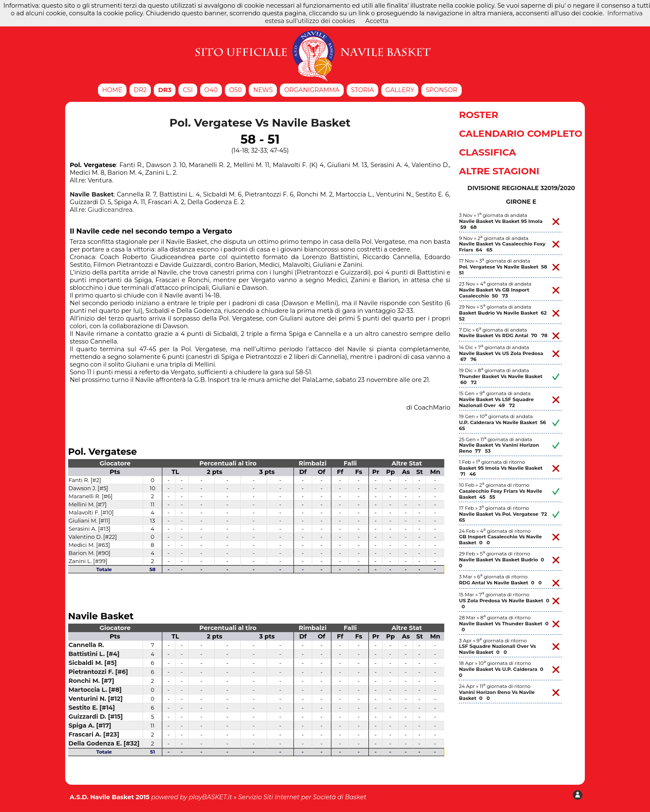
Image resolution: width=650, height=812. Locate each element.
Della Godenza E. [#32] (104, 743)
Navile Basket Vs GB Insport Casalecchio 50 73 (494, 293)
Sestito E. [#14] (92, 708)
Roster (478, 115)
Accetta (377, 21)
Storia (362, 90)
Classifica (487, 152)
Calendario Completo (521, 133)
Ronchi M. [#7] (91, 681)
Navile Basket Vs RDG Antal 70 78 (503, 335)
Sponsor (441, 90)
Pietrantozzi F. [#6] (98, 672)
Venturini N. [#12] (96, 699)
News (263, 90)
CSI (188, 90)
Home (112, 90)
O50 (236, 90)
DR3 (165, 90)
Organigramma (312, 90)
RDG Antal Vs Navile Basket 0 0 (500, 583)
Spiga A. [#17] (90, 725)
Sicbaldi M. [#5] (93, 663)
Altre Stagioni (499, 171)
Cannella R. (86, 645)
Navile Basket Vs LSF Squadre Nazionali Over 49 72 (496, 402)
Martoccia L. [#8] (95, 690)
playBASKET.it (210, 797)
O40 (211, 90)
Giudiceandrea (110, 210)
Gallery (400, 90)
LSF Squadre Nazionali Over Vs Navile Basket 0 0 (497, 649)
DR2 (140, 90)
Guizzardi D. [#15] (96, 717)
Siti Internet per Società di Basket (315, 797)
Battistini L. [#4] (94, 654)
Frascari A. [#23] (94, 734)
